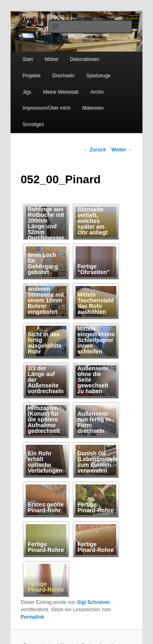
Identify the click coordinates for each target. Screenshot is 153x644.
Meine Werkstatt (61, 92)
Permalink (32, 617)
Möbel (52, 59)
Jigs (27, 92)
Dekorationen (85, 59)
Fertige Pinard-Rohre (46, 587)
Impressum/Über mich (46, 108)
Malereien (93, 108)
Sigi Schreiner (94, 602)
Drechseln (63, 76)
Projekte (31, 76)
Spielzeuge (99, 76)
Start (28, 59)
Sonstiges (33, 124)
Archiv (97, 92)
